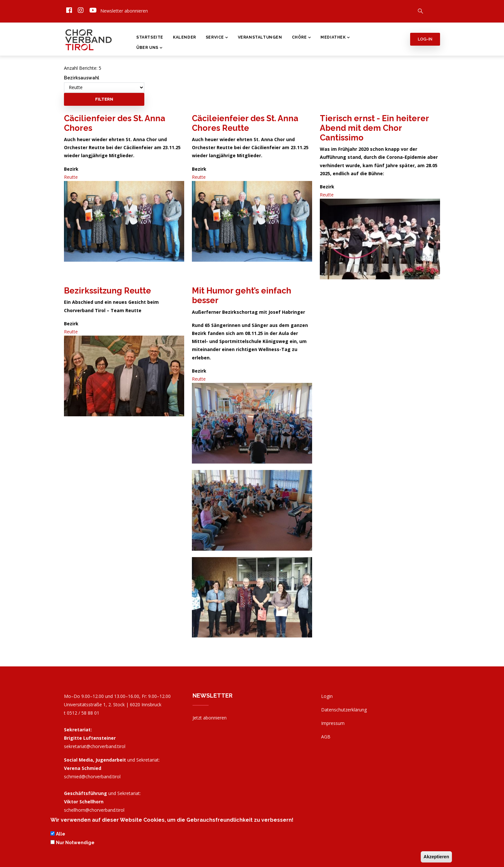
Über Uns (149, 48)
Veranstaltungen (260, 37)
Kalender (184, 37)
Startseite (150, 37)
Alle (61, 835)
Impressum (333, 723)
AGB (326, 737)
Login (327, 696)
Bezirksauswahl (81, 78)
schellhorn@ (94, 810)
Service (217, 38)
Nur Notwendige (75, 843)
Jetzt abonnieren (210, 718)
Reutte (71, 177)
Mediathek (335, 38)
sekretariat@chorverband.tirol (95, 746)
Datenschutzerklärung (344, 710)
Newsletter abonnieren (124, 11)
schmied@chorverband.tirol (92, 777)
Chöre (301, 38)
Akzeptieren (436, 857)
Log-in (425, 39)
